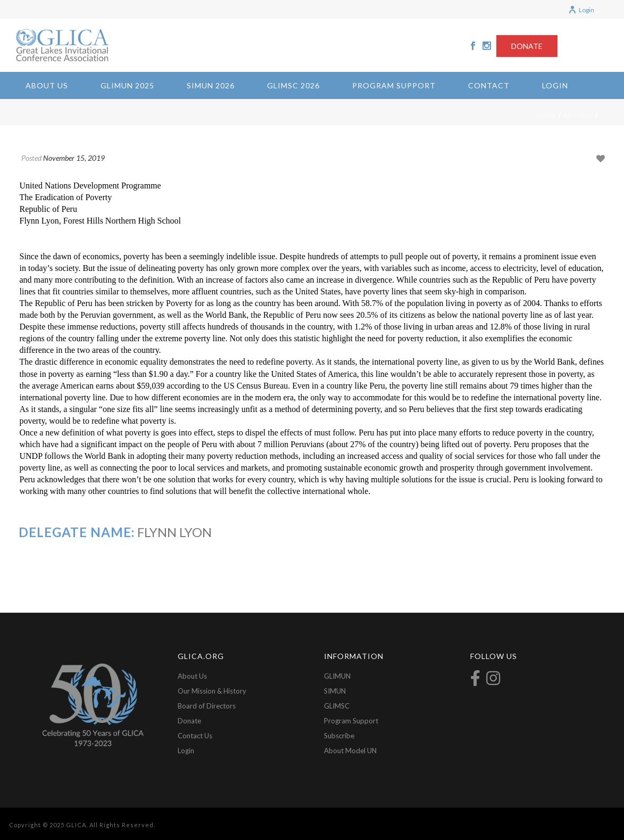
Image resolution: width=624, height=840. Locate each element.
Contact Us (195, 736)
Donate (189, 721)
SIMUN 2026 (211, 85)
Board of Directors (207, 706)
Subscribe (339, 736)
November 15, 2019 (74, 158)
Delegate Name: (77, 532)
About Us (47, 85)
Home (547, 115)
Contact (489, 85)
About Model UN (350, 751)
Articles (579, 115)
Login (581, 10)
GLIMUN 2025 (127, 85)
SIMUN (335, 691)
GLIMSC (337, 706)
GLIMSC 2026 (293, 85)
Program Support (394, 85)
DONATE (527, 46)
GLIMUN (337, 676)
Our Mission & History (212, 691)
